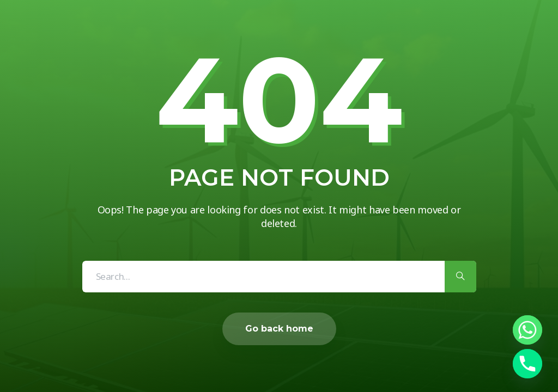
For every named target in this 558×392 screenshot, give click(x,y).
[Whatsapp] (527, 330)
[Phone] (527, 364)
